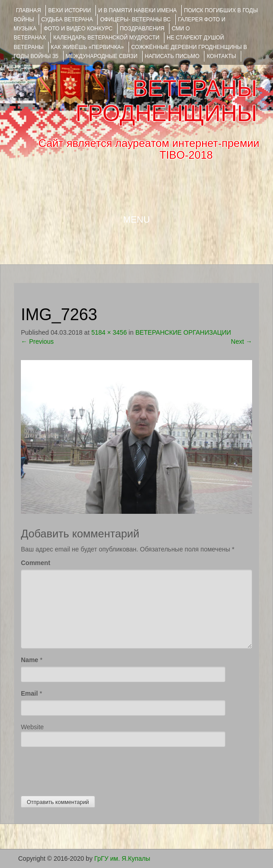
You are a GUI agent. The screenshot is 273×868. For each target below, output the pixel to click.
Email (29, 693)
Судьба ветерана (67, 20)
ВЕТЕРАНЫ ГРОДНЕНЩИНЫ (166, 101)
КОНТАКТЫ (221, 56)
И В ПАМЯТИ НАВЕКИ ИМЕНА (137, 10)
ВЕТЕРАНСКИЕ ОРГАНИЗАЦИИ (183, 332)
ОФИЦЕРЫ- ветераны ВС (135, 20)
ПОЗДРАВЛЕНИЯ (142, 29)
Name (30, 660)
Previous (37, 341)
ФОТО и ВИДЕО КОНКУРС (78, 29)
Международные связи (102, 56)
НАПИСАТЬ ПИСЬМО (172, 56)
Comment (36, 563)
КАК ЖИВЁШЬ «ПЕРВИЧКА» (87, 47)
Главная (28, 10)
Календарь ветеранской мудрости (106, 38)
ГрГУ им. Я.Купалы (122, 858)
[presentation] (90, 769)
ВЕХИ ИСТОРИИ (69, 10)
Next (241, 341)
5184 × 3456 (109, 332)
